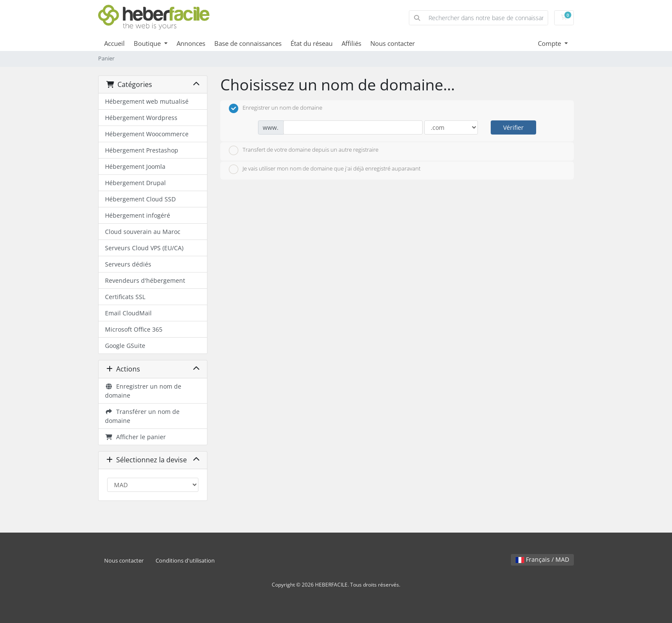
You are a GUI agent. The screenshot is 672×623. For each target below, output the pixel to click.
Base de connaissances (248, 43)
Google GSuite (125, 346)
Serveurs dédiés (128, 264)
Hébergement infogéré (138, 215)
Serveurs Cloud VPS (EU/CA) (144, 248)
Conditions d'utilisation (185, 561)
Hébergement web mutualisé (147, 101)
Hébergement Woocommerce (147, 134)
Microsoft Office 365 (134, 329)
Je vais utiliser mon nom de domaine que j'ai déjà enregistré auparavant (325, 169)
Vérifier (513, 127)
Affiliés (351, 43)
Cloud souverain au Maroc (143, 232)
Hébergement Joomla (135, 166)
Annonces (191, 43)
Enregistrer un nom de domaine (143, 391)
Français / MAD (542, 559)
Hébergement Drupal (135, 183)
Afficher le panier (135, 437)
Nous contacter (393, 43)
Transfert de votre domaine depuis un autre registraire (304, 150)
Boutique (148, 43)
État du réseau (312, 43)
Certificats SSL (125, 297)
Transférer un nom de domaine (142, 416)
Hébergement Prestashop (142, 150)
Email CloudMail (128, 313)
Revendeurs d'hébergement (145, 280)
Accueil (114, 43)
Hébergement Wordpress (141, 118)
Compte (550, 43)
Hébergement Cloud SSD (140, 199)
